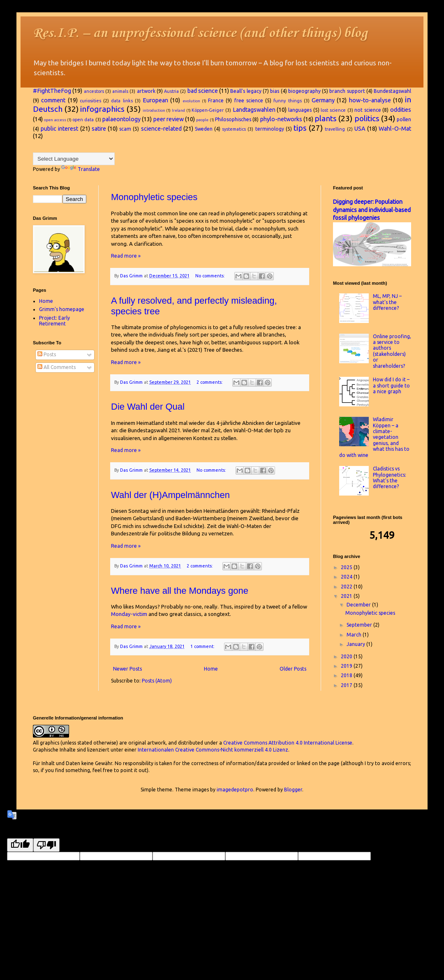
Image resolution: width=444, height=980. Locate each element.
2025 (347, 567)
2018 (347, 675)
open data (83, 120)
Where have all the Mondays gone (180, 591)
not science (368, 110)
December (359, 605)
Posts (47, 354)
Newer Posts (127, 669)
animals (120, 91)
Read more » (126, 256)
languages (300, 110)
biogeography (304, 91)
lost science (333, 110)
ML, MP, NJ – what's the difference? (387, 302)
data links (122, 101)
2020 (347, 656)
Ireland (178, 110)
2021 (347, 596)
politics (367, 118)
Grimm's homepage (62, 309)
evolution (191, 101)
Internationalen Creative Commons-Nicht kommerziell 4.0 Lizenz (213, 750)
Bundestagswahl (392, 91)
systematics (234, 129)
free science (249, 100)
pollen (404, 119)
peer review (169, 119)
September (360, 625)
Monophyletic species (154, 197)
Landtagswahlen (254, 110)
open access (55, 120)
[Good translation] (20, 845)
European (155, 100)
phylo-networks (281, 119)
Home (211, 669)
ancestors (94, 91)
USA (360, 129)
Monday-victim (129, 614)
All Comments (57, 367)
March (355, 635)
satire (99, 129)
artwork (146, 91)
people (202, 120)
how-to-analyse (370, 100)
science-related (161, 129)
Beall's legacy (246, 91)
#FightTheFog (52, 91)
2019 (347, 666)
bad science (203, 91)
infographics (102, 109)
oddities (401, 110)
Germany (323, 100)
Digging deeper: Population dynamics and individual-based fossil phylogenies (372, 210)
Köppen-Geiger (208, 110)
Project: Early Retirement (54, 321)
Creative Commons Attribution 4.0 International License (288, 743)
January (356, 644)
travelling (335, 129)
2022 (347, 587)
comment (53, 100)
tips (300, 128)
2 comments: (210, 382)
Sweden (204, 129)
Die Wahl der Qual (148, 407)
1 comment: (203, 646)
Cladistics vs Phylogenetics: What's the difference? (390, 477)
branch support (347, 91)
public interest (59, 129)
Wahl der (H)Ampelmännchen (170, 495)
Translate (81, 169)
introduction (154, 110)
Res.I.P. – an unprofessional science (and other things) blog (200, 33)
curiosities (90, 101)
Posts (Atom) (157, 681)
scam (125, 129)
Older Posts (293, 669)
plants (326, 118)
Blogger (293, 790)
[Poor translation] (46, 845)
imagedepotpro (235, 790)
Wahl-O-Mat (395, 129)
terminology (270, 129)
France (216, 100)
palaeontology (121, 119)
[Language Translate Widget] (74, 159)
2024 (347, 577)
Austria (171, 91)
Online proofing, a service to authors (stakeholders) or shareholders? (392, 351)
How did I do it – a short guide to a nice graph (391, 385)
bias (275, 91)
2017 (347, 685)
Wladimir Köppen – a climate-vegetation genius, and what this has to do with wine (374, 437)
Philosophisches (233, 119)
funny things (287, 101)
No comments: (211, 276)
